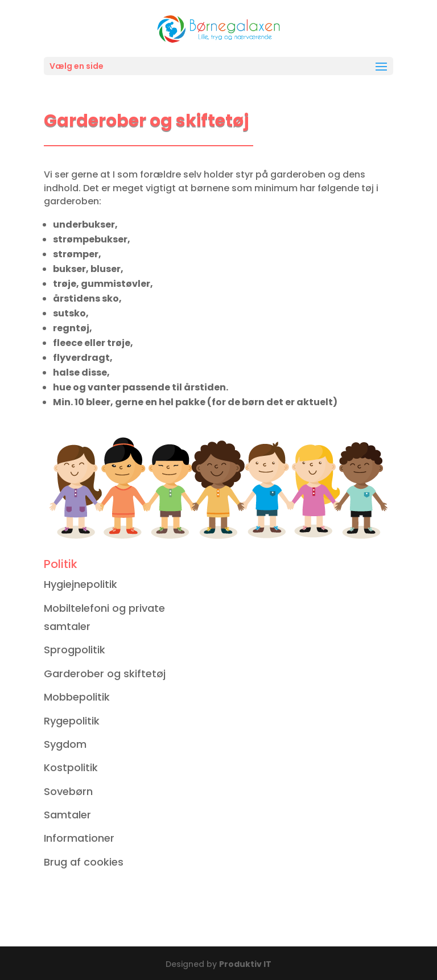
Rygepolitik (72, 721)
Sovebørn (68, 791)
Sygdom (65, 744)
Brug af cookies (84, 862)
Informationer (79, 838)
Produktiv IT (245, 964)
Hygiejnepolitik (81, 584)
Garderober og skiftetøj (105, 674)
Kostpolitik (71, 767)
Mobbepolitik (77, 697)
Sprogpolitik (75, 650)
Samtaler (67, 815)
